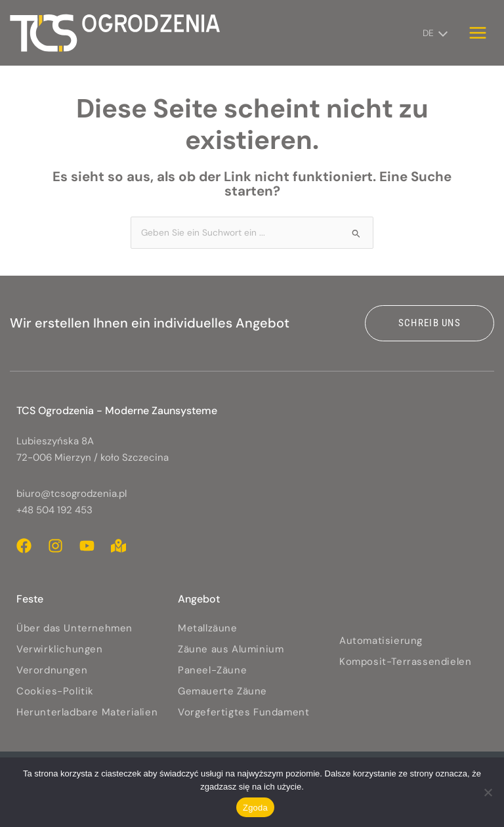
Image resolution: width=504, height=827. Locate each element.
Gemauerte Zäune (222, 691)
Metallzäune (208, 628)
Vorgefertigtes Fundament (243, 712)
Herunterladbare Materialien (87, 712)
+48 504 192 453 (54, 510)
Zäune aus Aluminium (231, 649)
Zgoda (255, 808)
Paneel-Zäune (212, 670)
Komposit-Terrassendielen (405, 662)
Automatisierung (381, 641)
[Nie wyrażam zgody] (488, 792)
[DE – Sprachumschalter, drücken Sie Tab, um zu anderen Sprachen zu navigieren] (432, 33)
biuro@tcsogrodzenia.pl (72, 494)
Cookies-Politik (55, 691)
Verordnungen (52, 670)
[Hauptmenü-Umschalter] (478, 32)
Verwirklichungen (60, 649)
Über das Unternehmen (74, 628)
